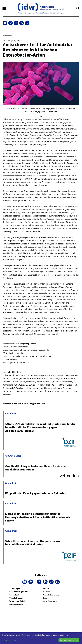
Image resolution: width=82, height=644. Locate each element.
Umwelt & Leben (16, 598)
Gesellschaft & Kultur (18, 592)
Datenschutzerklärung (51, 595)
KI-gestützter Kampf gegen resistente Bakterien (36, 493)
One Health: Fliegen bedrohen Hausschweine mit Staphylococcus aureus (36, 468)
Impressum (47, 592)
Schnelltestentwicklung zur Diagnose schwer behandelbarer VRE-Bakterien (33, 543)
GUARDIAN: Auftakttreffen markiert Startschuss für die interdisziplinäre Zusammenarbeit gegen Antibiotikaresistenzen (40, 427)
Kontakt (45, 598)
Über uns (46, 589)
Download (52, 112)
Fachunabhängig (16, 604)
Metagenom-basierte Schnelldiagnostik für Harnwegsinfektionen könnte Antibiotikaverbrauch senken (38, 517)
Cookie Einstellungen (50, 601)
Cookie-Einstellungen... (11, 640)
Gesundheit (14, 595)
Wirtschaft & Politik (17, 601)
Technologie (15, 589)
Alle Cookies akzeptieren (69, 640)
